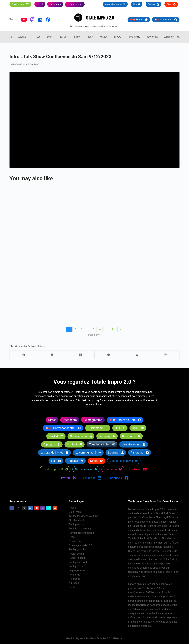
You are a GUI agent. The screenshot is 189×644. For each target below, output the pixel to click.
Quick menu (75, 512)
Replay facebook (78, 562)
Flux (38, 37)
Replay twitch (76, 554)
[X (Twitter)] (52, 355)
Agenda (104, 37)
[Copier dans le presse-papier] (165, 355)
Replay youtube (77, 549)
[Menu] (11, 20)
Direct (171, 4)
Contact (73, 587)
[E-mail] (137, 355)
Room (90, 37)
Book (50, 37)
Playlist (63, 37)
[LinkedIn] (80, 355)
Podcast (153, 4)
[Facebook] (24, 355)
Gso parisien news (115, 4)
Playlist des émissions (81, 533)
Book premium (77, 524)
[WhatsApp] (109, 355)
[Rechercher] (11, 37)
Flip (137, 4)
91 (113, 329)
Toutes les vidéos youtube (83, 516)
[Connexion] (178, 37)
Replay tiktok (76, 566)
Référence (74, 579)
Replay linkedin (77, 558)
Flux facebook (77, 520)
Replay (118, 37)
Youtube (34, 64)
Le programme (77, 570)
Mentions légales (75, 638)
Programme (134, 37)
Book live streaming (80, 529)
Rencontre (152, 37)
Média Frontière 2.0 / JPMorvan (107, 638)
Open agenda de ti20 (80, 545)
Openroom (75, 541)
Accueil (24, 37)
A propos (169, 37)
